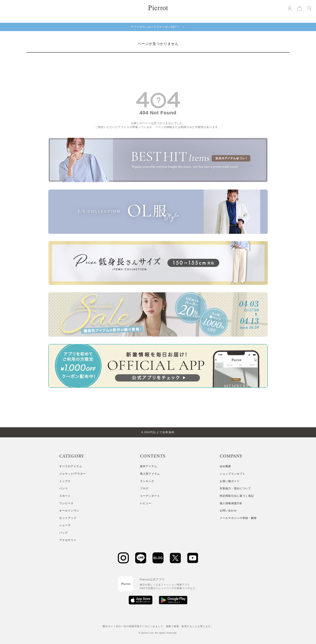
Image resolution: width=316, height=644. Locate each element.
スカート (65, 496)
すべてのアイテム (71, 466)
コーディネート (150, 496)
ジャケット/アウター (73, 474)
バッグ (64, 533)
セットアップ (68, 518)
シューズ (65, 525)
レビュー (146, 503)
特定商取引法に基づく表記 (237, 496)
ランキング (147, 481)
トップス (65, 481)
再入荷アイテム (150, 474)
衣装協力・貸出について (235, 488)
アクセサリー (68, 540)
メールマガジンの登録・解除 (238, 518)
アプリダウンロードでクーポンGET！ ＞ (158, 27)
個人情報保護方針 (231, 503)
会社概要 (225, 466)
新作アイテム (149, 466)
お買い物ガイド (230, 481)
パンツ (64, 488)
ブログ (144, 488)
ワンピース (66, 503)
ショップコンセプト (233, 474)
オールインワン (69, 511)
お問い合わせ (228, 511)
